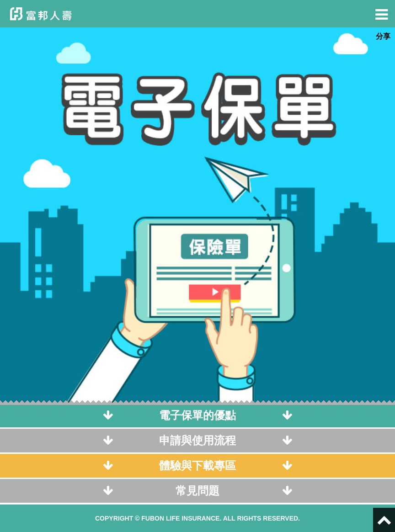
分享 (383, 36)
